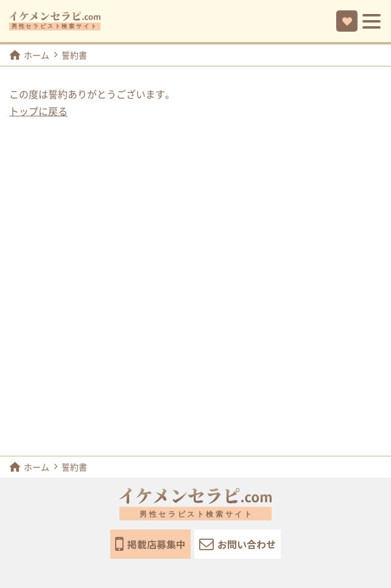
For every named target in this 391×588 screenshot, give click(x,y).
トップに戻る (38, 112)
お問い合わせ (238, 544)
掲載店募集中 (150, 544)
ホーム (29, 55)
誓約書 (74, 55)
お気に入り (347, 21)
